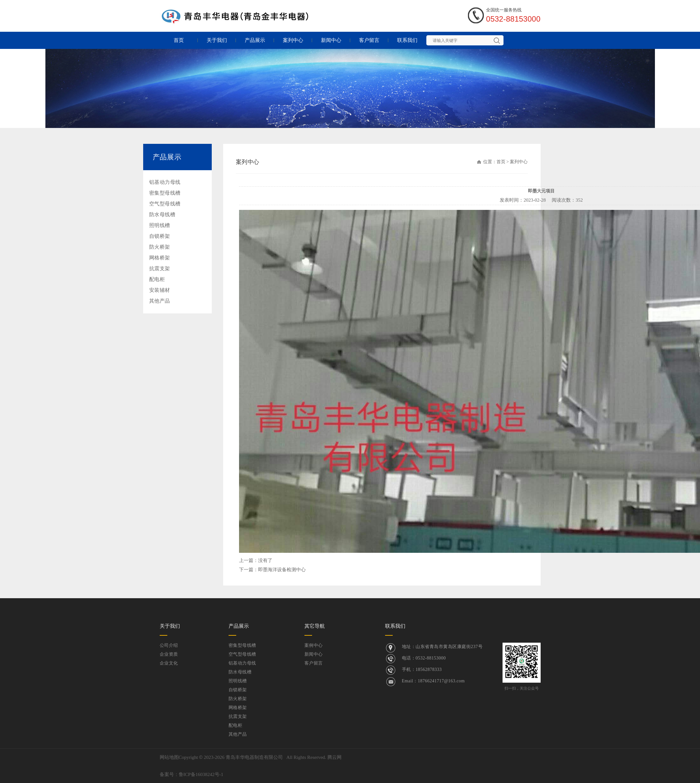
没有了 (265, 560)
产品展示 (255, 40)
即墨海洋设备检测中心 (282, 570)
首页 (179, 40)
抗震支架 (160, 268)
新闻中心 (331, 40)
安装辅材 (160, 290)
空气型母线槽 (165, 204)
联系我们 (407, 40)
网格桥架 (160, 258)
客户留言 (369, 40)
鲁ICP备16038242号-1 (201, 774)
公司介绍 (169, 645)
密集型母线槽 (165, 193)
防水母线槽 (162, 214)
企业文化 (169, 663)
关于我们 (217, 40)
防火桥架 (160, 247)
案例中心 (314, 645)
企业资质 (169, 654)
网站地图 (169, 757)
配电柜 (157, 279)
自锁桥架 (160, 236)
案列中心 (293, 40)
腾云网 (334, 757)
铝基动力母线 (165, 182)
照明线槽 (160, 225)
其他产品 (160, 301)
